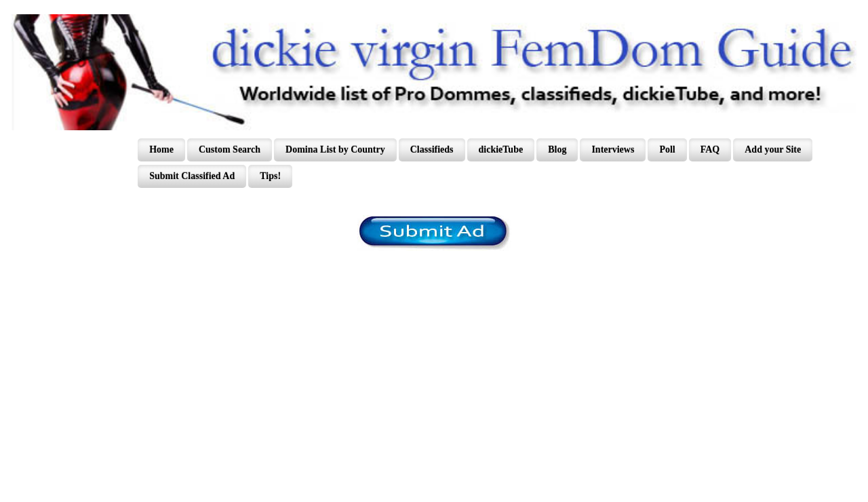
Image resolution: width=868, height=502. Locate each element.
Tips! (270, 176)
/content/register (434, 233)
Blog (557, 150)
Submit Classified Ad (192, 176)
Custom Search (230, 150)
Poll (667, 150)
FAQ (710, 150)
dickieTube (501, 150)
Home (161, 150)
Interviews (613, 150)
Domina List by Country (335, 150)
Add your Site (773, 150)
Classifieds (432, 150)
